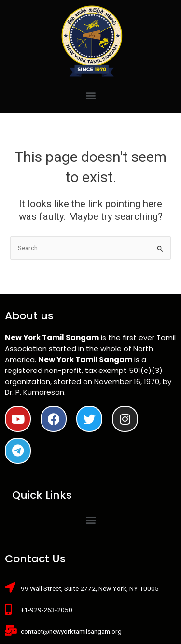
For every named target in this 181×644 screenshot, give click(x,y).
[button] (90, 95)
